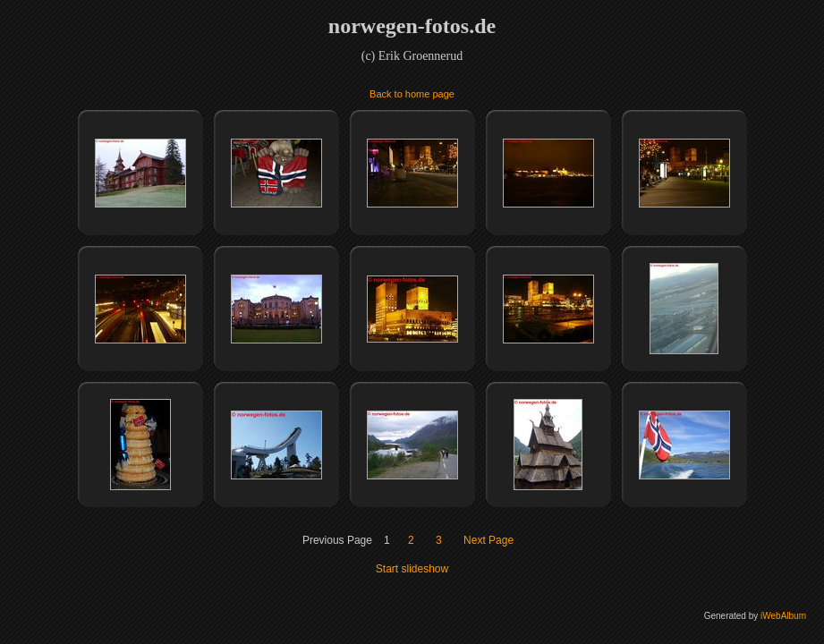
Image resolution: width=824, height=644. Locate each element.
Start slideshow (412, 569)
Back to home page (412, 94)
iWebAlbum (783, 616)
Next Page (488, 540)
